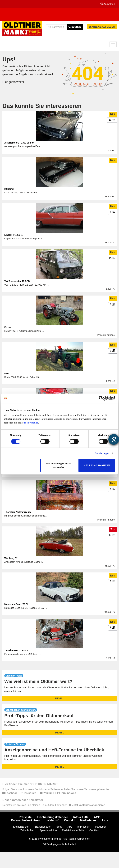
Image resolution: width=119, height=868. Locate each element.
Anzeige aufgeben (102, 27)
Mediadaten (88, 820)
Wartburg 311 (11, 558)
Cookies (94, 830)
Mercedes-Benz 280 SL (17, 604)
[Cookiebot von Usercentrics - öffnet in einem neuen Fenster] (101, 398)
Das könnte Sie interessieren (42, 106)
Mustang (9, 189)
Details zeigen (102, 453)
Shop (59, 827)
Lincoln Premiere (14, 235)
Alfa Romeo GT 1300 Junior (19, 143)
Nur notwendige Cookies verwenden (59, 465)
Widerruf (53, 820)
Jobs (105, 820)
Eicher (8, 327)
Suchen (75, 27)
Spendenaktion (48, 830)
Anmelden (108, 4)
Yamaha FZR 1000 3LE (16, 650)
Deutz (7, 373)
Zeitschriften (27, 830)
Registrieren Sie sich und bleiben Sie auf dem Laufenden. (54, 805)
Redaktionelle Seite (73, 830)
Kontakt (69, 820)
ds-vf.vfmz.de (31, 423)
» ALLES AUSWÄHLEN (97, 465)
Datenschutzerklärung (26, 820)
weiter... (21, 82)
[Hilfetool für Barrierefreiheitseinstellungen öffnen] (114, 439)
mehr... (60, 698)
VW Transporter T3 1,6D (17, 281)
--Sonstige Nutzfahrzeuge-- (19, 512)
